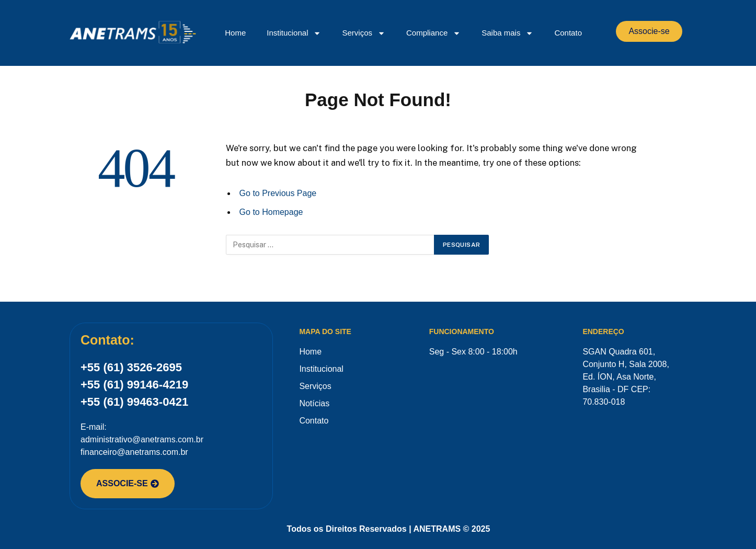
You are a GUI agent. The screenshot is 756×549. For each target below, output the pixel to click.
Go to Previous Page (278, 193)
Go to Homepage (271, 212)
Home (235, 33)
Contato (568, 33)
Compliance (433, 33)
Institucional (294, 33)
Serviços (364, 33)
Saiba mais (507, 33)
